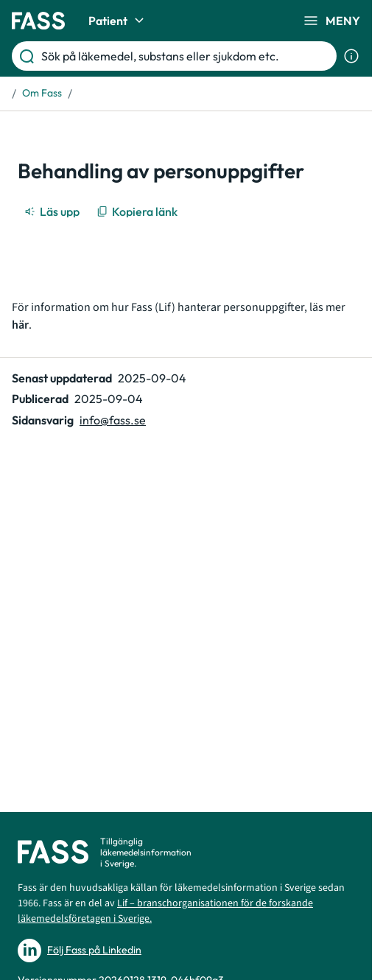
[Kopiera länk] (138, 211)
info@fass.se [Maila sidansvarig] (113, 420)
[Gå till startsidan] (38, 21)
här (20, 325)
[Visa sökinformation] (351, 56)
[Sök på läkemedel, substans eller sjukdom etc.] (186, 56)
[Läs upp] (53, 211)
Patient (118, 21)
